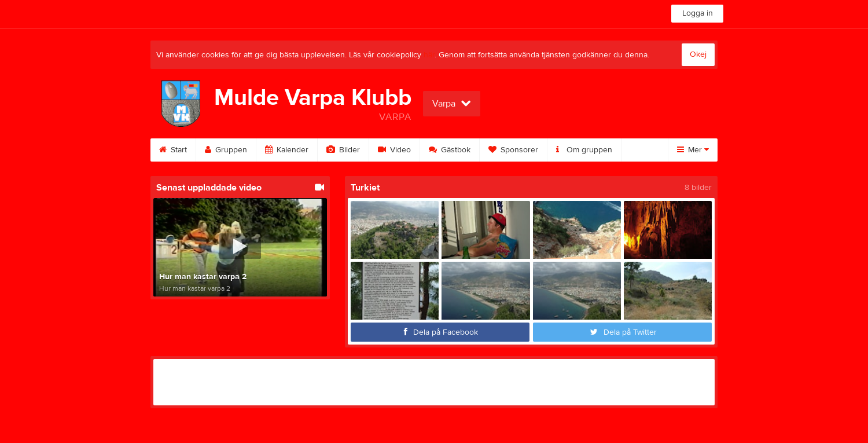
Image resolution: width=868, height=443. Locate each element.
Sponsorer (513, 150)
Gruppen (226, 150)
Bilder (343, 150)
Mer (693, 150)
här (429, 55)
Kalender (287, 150)
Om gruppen (584, 150)
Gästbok (450, 150)
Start (173, 150)
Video (394, 150)
